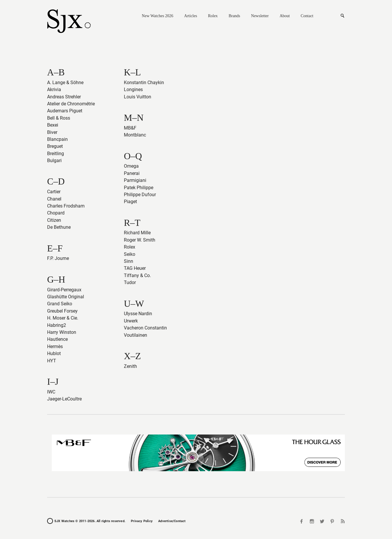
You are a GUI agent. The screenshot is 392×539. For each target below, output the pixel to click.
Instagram (312, 521)
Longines (133, 89)
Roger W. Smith (140, 240)
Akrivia (54, 89)
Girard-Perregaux (64, 290)
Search (342, 16)
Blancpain (57, 139)
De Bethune (59, 227)
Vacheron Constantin (145, 328)
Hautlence (57, 339)
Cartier (54, 192)
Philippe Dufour (140, 195)
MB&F (130, 128)
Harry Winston (62, 332)
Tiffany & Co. (137, 275)
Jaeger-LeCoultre (64, 399)
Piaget (130, 202)
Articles (190, 16)
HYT (52, 361)
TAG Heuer (135, 268)
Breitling (56, 154)
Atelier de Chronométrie (71, 104)
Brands (234, 16)
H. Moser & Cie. (63, 318)
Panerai (132, 173)
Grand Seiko (60, 304)
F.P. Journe (58, 258)
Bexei (53, 125)
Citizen (54, 220)
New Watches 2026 (158, 16)
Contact (307, 16)
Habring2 (57, 325)
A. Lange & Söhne (65, 83)
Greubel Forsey (62, 311)
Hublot (54, 353)
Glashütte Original (66, 297)
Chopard (56, 213)
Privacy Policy (142, 521)
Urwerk (131, 321)
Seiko (130, 254)
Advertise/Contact (172, 521)
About (285, 16)
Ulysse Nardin (138, 314)
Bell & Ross (59, 118)
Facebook (302, 521)
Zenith (130, 366)
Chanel (54, 199)
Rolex (213, 16)
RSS (342, 521)
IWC (51, 392)
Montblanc (135, 135)
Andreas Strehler (64, 97)
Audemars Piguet (65, 111)
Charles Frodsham (66, 206)
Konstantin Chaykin (144, 83)
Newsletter (260, 16)
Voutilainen (136, 335)
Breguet (55, 146)
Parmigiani (135, 180)
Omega (131, 166)
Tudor (130, 282)
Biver (52, 132)
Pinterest (332, 521)
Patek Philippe (139, 188)
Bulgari (54, 161)
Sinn (129, 261)
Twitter (322, 521)
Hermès (55, 346)
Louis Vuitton (138, 97)
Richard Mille (137, 233)
